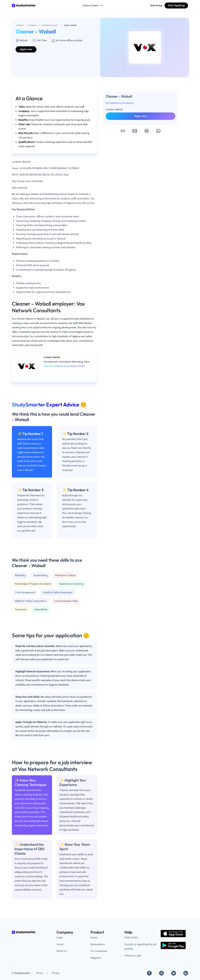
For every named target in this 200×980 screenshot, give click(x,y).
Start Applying (176, 5)
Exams (94, 937)
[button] (123, 131)
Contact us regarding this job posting (140, 947)
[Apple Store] (173, 934)
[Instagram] (161, 973)
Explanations (98, 944)
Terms (39, 973)
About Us (62, 951)
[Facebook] (149, 973)
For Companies (99, 951)
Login (60, 937)
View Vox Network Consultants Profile (64, 366)
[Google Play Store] (173, 945)
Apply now (26, 49)
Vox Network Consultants (120, 103)
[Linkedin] (186, 973)
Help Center (131, 937)
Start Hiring (156, 5)
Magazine (96, 958)
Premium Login (133, 956)
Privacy (56, 973)
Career (60, 944)
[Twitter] (174, 973)
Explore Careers (93, 5)
